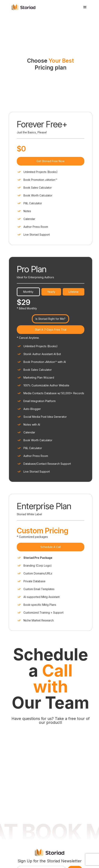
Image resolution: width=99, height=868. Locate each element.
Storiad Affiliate (61, 825)
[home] (25, 7)
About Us (57, 811)
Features (34, 811)
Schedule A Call (51, 465)
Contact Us (58, 818)
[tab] (28, 210)
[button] (85, 7)
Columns (57, 804)
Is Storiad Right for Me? (50, 237)
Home (33, 804)
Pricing (33, 825)
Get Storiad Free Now (50, 79)
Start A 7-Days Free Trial (51, 248)
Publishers (35, 818)
